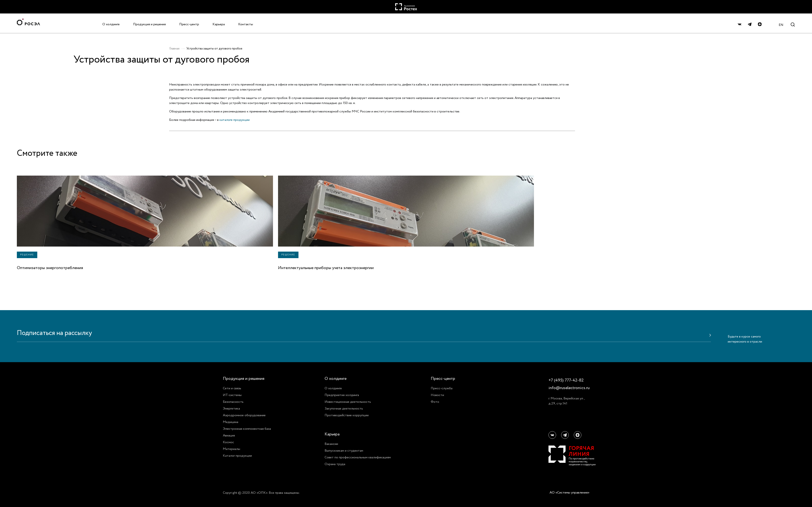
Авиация (229, 435)
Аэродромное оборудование (244, 415)
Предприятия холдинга (342, 395)
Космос (228, 442)
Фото (435, 402)
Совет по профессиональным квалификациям (358, 457)
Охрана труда (335, 464)
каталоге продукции (235, 120)
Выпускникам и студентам (344, 451)
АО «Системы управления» (569, 492)
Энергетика (231, 408)
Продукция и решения (149, 24)
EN (781, 25)
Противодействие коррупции (347, 415)
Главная (174, 49)
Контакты (246, 24)
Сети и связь (232, 388)
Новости (437, 395)
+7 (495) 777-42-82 (566, 380)
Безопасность (233, 402)
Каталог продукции (237, 456)
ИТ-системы (232, 395)
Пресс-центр (189, 24)
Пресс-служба (442, 388)
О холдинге (111, 24)
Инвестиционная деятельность (348, 402)
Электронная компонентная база (247, 429)
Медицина (231, 422)
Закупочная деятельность (344, 408)
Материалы (231, 449)
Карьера (219, 24)
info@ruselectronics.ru (569, 388)
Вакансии (331, 444)
